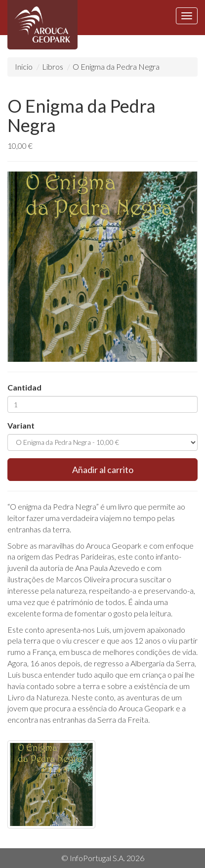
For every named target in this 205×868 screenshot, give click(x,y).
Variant (21, 425)
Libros (53, 66)
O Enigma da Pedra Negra (116, 66)
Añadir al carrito (103, 470)
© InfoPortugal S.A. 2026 (103, 858)
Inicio (24, 66)
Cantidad (24, 387)
